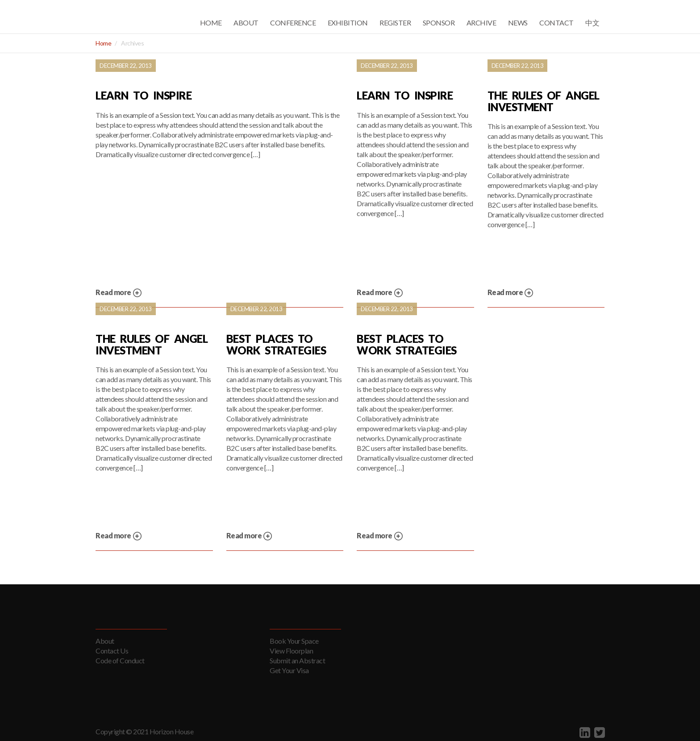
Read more (119, 293)
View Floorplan (291, 651)
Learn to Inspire (144, 96)
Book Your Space (294, 641)
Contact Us (112, 651)
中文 (592, 23)
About (246, 23)
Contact (556, 23)
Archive (481, 23)
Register (395, 23)
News (518, 23)
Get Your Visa (289, 670)
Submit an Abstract (297, 660)
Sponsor (439, 23)
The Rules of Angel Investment (544, 101)
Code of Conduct (120, 660)
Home (211, 23)
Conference (293, 23)
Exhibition (348, 23)
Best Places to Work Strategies (276, 344)
